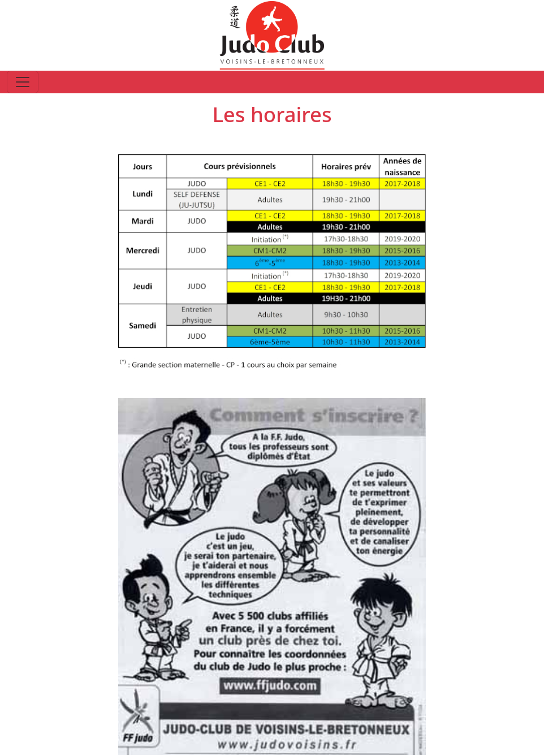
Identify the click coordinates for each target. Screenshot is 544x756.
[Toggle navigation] (23, 82)
